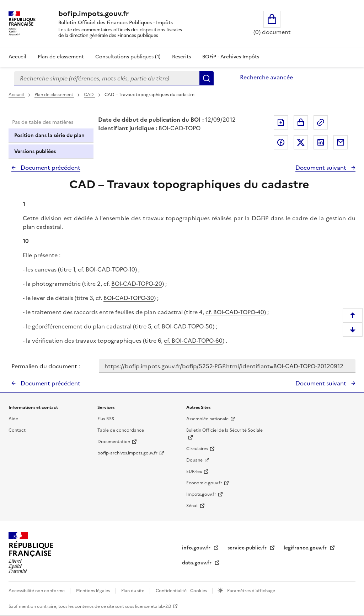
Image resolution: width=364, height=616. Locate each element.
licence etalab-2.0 (153, 606)
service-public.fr (248, 548)
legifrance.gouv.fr (306, 548)
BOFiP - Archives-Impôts (231, 57)
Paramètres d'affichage (251, 591)
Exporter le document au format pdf (281, 122)
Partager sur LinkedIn (321, 142)
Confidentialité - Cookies (182, 591)
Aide (13, 419)
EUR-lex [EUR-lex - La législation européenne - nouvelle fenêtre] (194, 472)
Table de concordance (121, 430)
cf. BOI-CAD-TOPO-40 (235, 312)
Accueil (17, 57)
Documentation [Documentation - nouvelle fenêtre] (114, 442)
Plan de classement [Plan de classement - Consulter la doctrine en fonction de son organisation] (61, 57)
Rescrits (181, 57)
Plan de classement (54, 95)
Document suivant (322, 168)
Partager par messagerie (341, 142)
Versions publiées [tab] (35, 151)
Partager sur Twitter (301, 142)
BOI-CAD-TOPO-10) (111, 269)
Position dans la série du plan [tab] (49, 135)
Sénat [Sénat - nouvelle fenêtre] (192, 506)
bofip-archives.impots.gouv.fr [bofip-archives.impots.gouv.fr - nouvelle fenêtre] (127, 453)
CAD (89, 95)
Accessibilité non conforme (37, 591)
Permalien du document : (46, 366)
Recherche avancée (266, 77)
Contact (17, 430)
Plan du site (133, 591)
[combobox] (107, 78)
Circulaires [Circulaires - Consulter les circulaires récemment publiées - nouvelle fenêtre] (197, 449)
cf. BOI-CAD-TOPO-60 (193, 341)
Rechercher (207, 78)
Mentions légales (93, 591)
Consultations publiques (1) (128, 57)
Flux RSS (106, 419)
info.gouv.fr (197, 548)
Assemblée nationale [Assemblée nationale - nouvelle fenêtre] (207, 419)
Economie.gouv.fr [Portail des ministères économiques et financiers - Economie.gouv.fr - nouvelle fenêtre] (204, 483)
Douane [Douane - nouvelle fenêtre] (194, 460)
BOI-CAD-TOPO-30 (129, 298)
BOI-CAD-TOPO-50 (187, 326)
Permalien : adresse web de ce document (321, 122)
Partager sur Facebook (281, 142)
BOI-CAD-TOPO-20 (137, 284)
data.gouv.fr (197, 563)
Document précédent (50, 168)
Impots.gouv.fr (201, 494)
